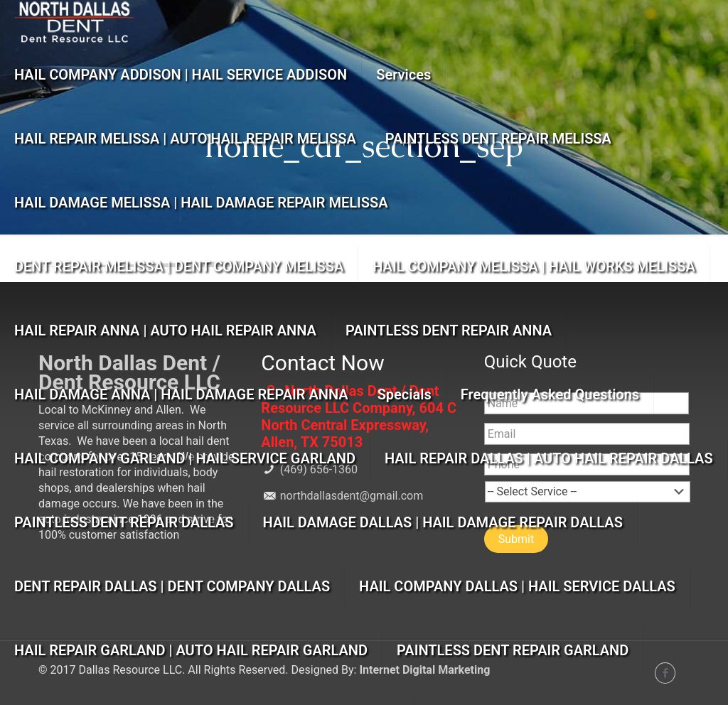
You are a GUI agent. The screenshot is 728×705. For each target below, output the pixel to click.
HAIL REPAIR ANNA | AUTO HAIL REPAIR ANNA (165, 330)
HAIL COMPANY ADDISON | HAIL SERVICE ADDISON (181, 75)
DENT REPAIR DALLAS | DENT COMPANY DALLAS (172, 586)
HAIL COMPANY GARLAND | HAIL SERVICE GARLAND (185, 458)
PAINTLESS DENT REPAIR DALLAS (124, 522)
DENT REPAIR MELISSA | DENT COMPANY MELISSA (179, 267)
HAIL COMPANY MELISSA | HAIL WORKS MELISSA (534, 267)
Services (403, 75)
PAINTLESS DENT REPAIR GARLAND (513, 650)
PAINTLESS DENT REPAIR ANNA (449, 330)
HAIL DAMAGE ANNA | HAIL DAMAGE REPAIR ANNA (181, 394)
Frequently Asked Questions (550, 394)
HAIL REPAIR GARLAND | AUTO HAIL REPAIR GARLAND (191, 650)
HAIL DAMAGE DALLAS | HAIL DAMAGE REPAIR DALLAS (443, 522)
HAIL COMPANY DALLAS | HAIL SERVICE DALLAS (517, 586)
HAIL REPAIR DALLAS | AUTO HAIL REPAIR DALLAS (549, 458)
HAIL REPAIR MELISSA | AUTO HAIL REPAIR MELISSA (185, 139)
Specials (405, 394)
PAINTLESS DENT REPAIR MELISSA (498, 139)
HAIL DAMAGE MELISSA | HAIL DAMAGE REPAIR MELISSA (201, 203)
